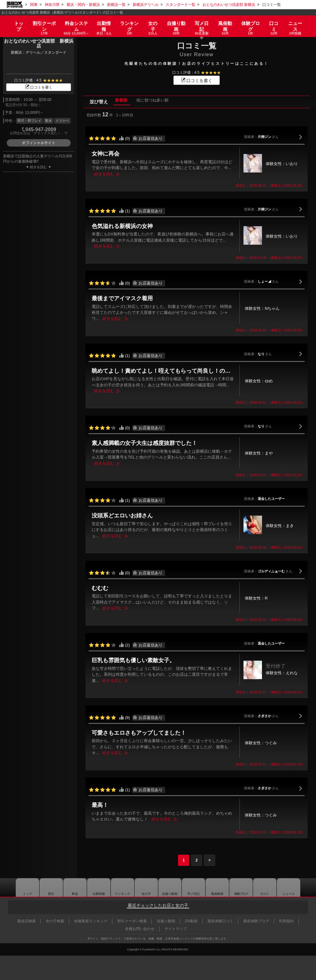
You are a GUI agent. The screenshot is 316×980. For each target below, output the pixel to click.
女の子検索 (55, 921)
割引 (42, 22)
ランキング (128, 22)
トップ (16, 20)
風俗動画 (227, 22)
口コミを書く (39, 87)
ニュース (298, 22)
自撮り (176, 22)
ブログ (252, 22)
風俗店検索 (27, 921)
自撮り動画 (170, 887)
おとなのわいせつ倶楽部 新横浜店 (39, 44)
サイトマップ (176, 929)
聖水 (48, 121)
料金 (74, 22)
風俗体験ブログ (256, 921)
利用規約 (286, 921)
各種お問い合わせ (140, 929)
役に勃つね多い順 (148, 102)
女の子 (152, 22)
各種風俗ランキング (91, 921)
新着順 (116, 102)
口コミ (276, 22)
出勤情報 (97, 887)
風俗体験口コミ (220, 921)
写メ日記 (194, 887)
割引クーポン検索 (132, 921)
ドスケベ (62, 121)
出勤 (103, 22)
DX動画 (191, 921)
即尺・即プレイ (29, 121)
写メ (202, 22)
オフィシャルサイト (39, 143)
